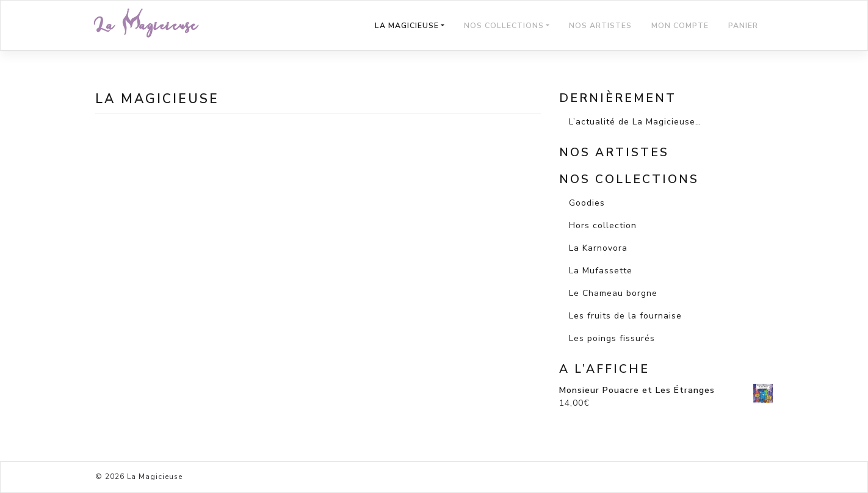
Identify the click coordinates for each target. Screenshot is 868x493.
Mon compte (680, 26)
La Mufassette (601, 271)
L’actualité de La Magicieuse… (635, 122)
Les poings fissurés (612, 338)
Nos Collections (504, 26)
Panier (743, 26)
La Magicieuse (146, 25)
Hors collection (603, 225)
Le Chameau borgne (613, 293)
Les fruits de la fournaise (625, 316)
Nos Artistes (600, 26)
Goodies (587, 203)
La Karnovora (598, 248)
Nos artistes (614, 153)
